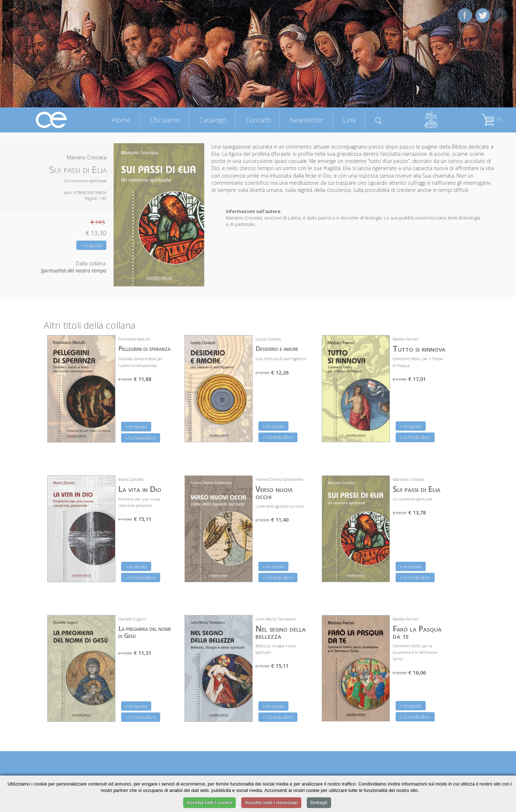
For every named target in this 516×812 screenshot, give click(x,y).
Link (349, 120)
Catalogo (213, 120)
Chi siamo (165, 120)
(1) (492, 119)
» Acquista (91, 245)
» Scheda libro (141, 438)
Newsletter (307, 120)
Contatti (258, 120)
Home (121, 120)
